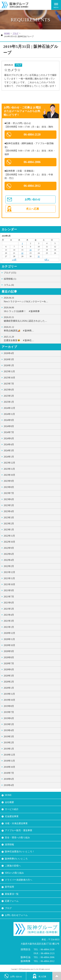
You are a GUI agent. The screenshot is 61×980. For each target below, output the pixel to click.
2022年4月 (9, 560)
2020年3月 (9, 676)
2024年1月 (9, 457)
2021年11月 (9, 578)
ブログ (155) (10, 273)
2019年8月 (9, 706)
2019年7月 (9, 712)
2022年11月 (9, 536)
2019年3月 (9, 737)
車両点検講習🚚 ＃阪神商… (31, 329)
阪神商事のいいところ (16, 859)
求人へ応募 (33, 209)
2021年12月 (9, 572)
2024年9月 (9, 420)
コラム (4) (9, 285)
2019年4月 (9, 730)
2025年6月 (9, 390)
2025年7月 (9, 384)
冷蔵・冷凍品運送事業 (16, 823)
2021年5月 (9, 609)
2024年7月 (9, 432)
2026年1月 (9, 365)
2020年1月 (9, 688)
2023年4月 (9, 511)
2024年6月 (9, 439)
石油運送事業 (12, 816)
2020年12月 (9, 633)
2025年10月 (9, 378)
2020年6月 (9, 670)
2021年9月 (9, 590)
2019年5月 (9, 724)
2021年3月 (9, 621)
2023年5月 (9, 505)
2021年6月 (9, 603)
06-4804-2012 (32, 186)
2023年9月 (9, 481)
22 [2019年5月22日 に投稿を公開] (22, 253)
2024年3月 (9, 451)
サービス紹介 (12, 809)
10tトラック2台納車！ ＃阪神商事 (31, 309)
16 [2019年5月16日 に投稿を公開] (30, 250)
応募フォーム (12, 901)
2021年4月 (9, 615)
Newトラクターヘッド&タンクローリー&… (31, 299)
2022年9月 (9, 548)
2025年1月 (9, 402)
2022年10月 (9, 542)
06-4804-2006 (32, 162)
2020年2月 (9, 682)
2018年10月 (9, 767)
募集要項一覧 (12, 894)
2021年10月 (9, 584)
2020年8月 (9, 657)
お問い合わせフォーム (16, 915)
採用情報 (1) (10, 279)
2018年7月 (9, 773)
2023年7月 (9, 493)
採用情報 (9, 845)
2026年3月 (9, 359)
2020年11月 (9, 639)
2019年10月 (9, 700)
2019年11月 (9, 694)
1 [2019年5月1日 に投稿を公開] (22, 243)
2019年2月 (9, 743)
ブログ (15, 33)
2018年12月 (9, 755)
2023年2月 (9, 524)
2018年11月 (9, 761)
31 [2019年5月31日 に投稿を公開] (39, 256)
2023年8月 (9, 487)
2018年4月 (9, 785)
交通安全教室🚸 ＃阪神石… (31, 338)
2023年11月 (9, 469)
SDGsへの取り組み (14, 873)
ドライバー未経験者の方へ (19, 880)
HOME (7, 33)
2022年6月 (9, 554)
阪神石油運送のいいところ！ (20, 852)
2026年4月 (9, 353)
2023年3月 (9, 518)
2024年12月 (9, 408)
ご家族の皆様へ (13, 866)
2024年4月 (9, 445)
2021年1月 (9, 627)
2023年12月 (9, 463)
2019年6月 (9, 718)
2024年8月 (9, 426)
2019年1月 (9, 749)
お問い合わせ (33, 199)
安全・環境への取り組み (17, 838)
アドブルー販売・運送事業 (19, 830)
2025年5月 (9, 396)
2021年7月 (9, 597)
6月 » (47, 260)
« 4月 (14, 260)
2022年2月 (9, 566)
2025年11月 (9, 371)
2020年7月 (9, 664)
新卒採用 (9, 887)
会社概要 (9, 802)
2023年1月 (9, 530)
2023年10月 (9, 475)
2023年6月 (9, 499)
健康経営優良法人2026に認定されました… (31, 319)
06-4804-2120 (32, 135)
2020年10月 (9, 645)
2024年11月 (9, 414)
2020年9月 (9, 651)
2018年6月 (9, 779)
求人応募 (39, 976)
